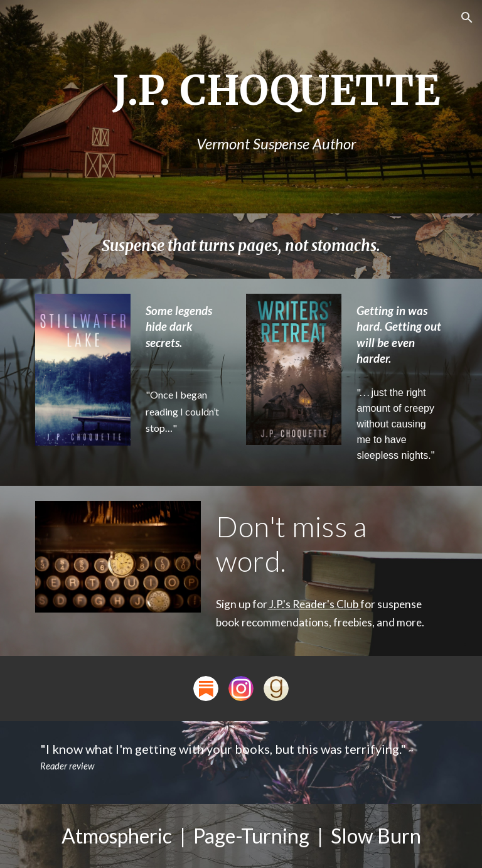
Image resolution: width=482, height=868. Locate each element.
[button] (467, 18)
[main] (276, 107)
